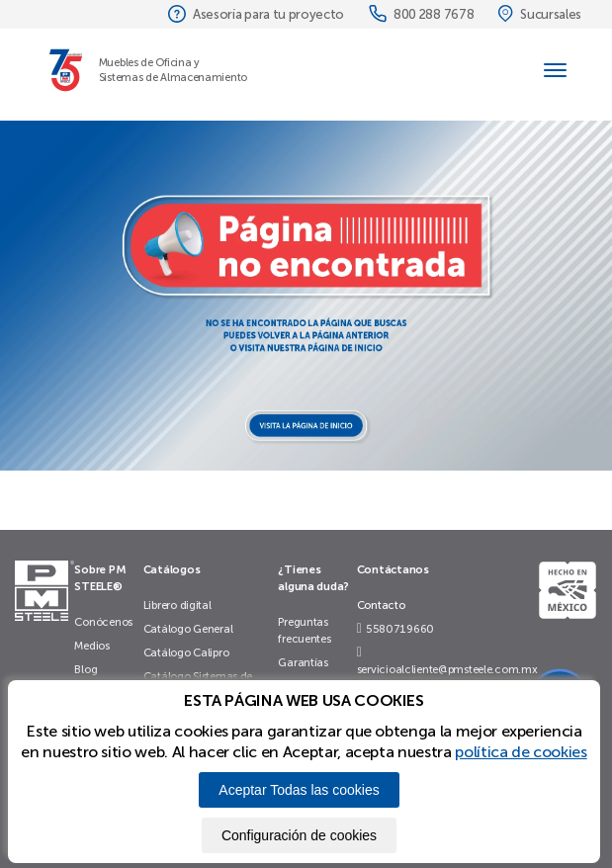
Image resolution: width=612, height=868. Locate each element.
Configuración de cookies (299, 835)
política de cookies (521, 752)
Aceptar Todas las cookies (299, 790)
